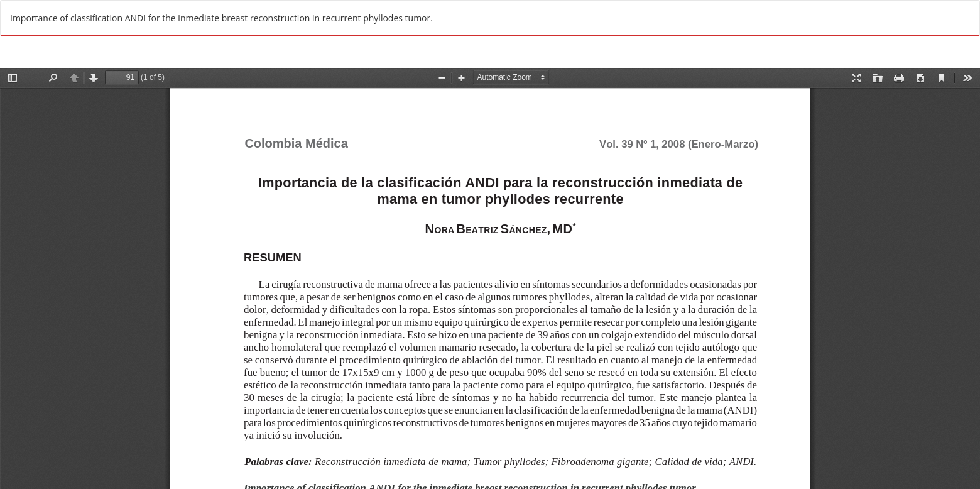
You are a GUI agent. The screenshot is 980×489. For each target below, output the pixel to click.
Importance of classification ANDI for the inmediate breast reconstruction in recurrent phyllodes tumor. (221, 18)
